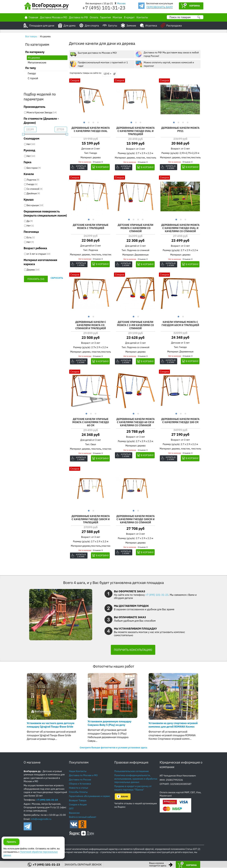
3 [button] (93, 122)
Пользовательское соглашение (132, 772)
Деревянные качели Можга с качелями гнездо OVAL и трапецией (135, 131)
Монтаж (117, 17)
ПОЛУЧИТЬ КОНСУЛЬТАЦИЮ (133, 651)
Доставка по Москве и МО (83, 776)
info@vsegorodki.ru (41, 820)
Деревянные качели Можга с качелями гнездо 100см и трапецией (91, 520)
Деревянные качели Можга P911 (180, 130)
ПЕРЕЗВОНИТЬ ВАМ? (160, 7)
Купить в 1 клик (82, 167)
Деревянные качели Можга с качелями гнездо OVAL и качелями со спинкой (180, 228)
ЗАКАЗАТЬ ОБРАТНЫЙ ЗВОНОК (83, 865)
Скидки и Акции (78, 805)
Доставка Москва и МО (54, 17)
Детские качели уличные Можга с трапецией (91, 227)
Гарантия (105, 17)
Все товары (31, 36)
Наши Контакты (78, 772)
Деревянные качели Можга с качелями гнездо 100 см (180, 421)
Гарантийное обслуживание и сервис (90, 797)
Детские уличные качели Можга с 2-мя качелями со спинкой (135, 326)
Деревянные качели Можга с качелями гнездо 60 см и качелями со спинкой (135, 423)
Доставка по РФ (79, 17)
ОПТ (71, 809)
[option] (91, 100)
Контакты (142, 17)
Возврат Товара (78, 801)
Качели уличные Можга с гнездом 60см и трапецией (180, 324)
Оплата (94, 17)
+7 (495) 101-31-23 (104, 8)
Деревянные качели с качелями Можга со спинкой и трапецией (91, 326)
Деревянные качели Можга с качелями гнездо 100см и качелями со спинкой (135, 520)
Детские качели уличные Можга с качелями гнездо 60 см (91, 423)
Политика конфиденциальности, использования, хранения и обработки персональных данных (136, 779)
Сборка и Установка (80, 784)
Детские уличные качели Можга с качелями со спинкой (135, 228)
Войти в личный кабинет (83, 818)
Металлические (37, 62)
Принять (11, 854)
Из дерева (34, 58)
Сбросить (57, 278)
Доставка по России (80, 780)
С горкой (33, 78)
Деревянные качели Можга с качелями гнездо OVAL (91, 130)
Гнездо (32, 73)
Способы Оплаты (78, 793)
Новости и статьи (79, 789)
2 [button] (88, 122)
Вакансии (74, 814)
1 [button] (84, 122)
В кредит (129, 17)
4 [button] (97, 122)
